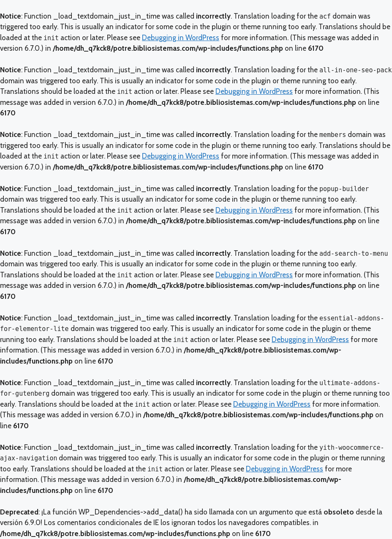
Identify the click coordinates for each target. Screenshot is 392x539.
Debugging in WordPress (181, 38)
